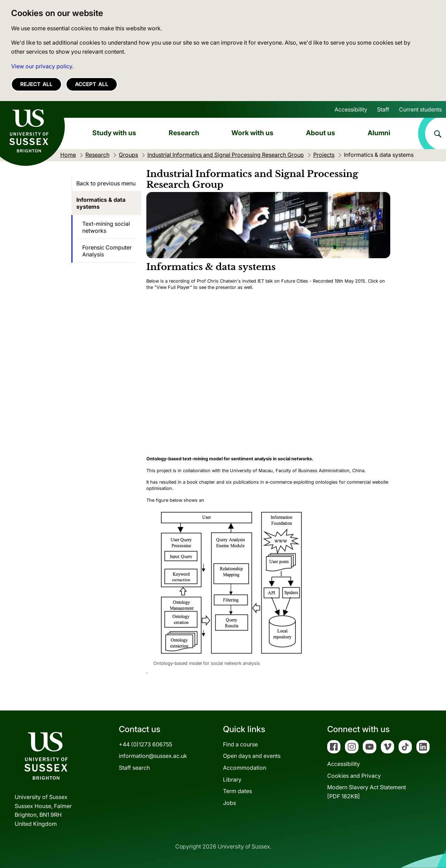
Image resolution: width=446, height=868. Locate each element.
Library (232, 779)
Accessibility (351, 109)
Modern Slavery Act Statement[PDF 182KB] (367, 792)
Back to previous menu (106, 183)
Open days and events (252, 756)
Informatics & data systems (101, 203)
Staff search (134, 768)
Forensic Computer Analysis (107, 251)
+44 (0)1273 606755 (145, 744)
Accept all (92, 84)
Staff (383, 109)
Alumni (379, 133)
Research (184, 133)
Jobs (229, 803)
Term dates (237, 791)
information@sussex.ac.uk (153, 756)
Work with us (252, 133)
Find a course (240, 744)
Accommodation (245, 768)
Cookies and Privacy (354, 776)
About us (321, 133)
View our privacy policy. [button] (42, 66)
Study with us (114, 133)
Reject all (36, 84)
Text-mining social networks (106, 227)
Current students (420, 109)
